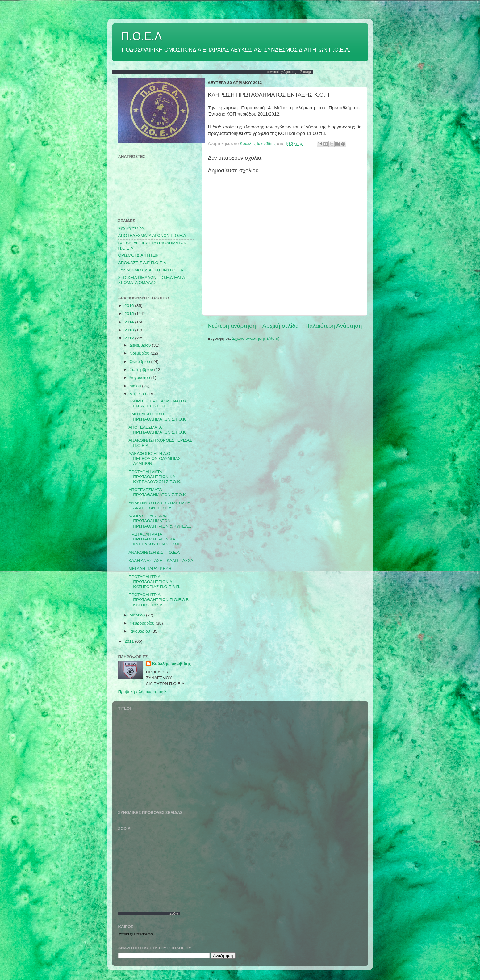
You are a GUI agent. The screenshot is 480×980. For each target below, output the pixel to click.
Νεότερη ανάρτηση (232, 326)
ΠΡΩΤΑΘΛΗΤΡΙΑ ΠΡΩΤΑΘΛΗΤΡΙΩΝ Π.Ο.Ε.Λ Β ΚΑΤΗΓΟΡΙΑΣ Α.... (159, 600)
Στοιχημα (307, 72)
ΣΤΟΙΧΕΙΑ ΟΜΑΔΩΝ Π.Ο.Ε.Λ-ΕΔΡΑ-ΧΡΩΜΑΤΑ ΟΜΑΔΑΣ (152, 280)
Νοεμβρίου (140, 353)
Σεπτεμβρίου (142, 370)
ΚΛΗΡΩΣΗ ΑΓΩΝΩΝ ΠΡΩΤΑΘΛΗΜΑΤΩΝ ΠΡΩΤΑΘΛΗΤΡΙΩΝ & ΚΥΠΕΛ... (160, 521)
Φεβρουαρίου (143, 623)
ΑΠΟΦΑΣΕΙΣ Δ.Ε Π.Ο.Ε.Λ (142, 263)
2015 (130, 314)
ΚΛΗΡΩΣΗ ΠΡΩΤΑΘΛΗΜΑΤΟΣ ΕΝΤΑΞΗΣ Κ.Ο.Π (158, 404)
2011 (130, 641)
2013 (130, 330)
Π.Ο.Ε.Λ (142, 36)
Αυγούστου (140, 378)
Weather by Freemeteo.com (136, 934)
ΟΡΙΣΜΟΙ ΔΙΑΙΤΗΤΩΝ (138, 255)
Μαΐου (136, 386)
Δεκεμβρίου (141, 345)
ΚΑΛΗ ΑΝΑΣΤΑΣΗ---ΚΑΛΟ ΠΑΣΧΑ (161, 560)
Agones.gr (290, 72)
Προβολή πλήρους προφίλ (142, 692)
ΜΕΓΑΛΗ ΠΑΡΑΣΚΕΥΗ (150, 568)
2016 (130, 306)
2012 (130, 338)
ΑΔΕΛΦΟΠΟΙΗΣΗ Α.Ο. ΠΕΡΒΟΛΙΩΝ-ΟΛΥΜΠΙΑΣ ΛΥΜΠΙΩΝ (154, 458)
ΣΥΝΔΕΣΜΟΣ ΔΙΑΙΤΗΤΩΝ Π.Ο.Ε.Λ (151, 270)
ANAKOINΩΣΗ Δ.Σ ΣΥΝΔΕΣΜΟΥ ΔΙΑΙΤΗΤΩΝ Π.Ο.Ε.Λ (159, 505)
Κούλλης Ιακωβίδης (172, 664)
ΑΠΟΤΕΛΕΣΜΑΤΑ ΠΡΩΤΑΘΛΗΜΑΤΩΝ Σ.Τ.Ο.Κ (157, 430)
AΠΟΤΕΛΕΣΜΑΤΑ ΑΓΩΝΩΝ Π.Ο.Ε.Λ (152, 236)
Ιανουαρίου (140, 631)
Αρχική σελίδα (281, 326)
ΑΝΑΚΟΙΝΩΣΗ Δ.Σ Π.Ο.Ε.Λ (154, 552)
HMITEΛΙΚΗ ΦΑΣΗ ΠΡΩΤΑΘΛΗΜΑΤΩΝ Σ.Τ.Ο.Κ (157, 416)
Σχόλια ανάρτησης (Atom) (256, 338)
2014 (130, 322)
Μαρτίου (138, 615)
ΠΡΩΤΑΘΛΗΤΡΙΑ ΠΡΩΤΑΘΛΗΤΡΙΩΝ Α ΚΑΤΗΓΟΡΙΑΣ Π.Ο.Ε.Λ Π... (155, 582)
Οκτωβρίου (140, 362)
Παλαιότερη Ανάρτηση (334, 326)
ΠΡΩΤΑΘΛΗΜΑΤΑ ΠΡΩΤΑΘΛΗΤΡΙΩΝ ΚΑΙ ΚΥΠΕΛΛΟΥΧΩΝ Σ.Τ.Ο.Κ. (155, 477)
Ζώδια (174, 913)
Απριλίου (138, 394)
